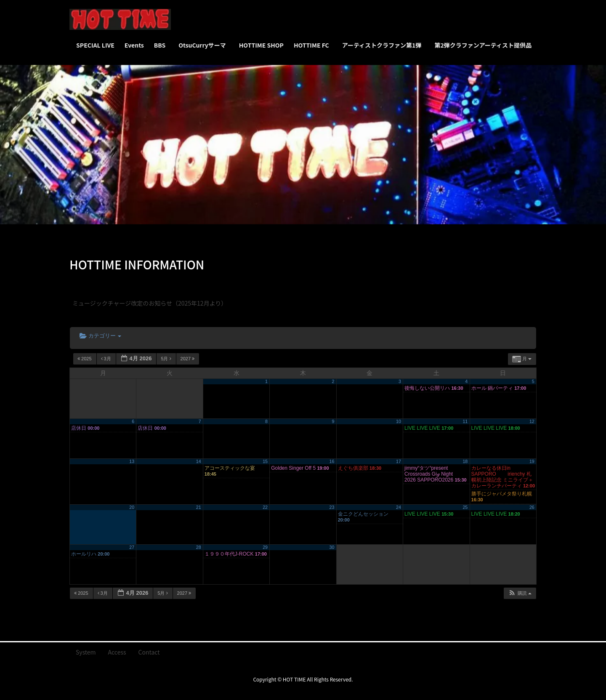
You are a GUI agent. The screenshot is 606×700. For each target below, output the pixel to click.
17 (399, 461)
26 (532, 507)
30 (332, 547)
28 (199, 547)
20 (132, 507)
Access (117, 652)
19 (532, 461)
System (86, 652)
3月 (107, 359)
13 (132, 461)
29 (265, 547)
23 (332, 507)
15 (265, 461)
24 (399, 507)
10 (399, 421)
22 (265, 507)
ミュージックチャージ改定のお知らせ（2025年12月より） (150, 303)
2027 (188, 359)
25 (465, 507)
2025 (85, 359)
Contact (149, 652)
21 (199, 507)
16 (332, 461)
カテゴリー (100, 336)
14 (199, 461)
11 (465, 421)
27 (132, 547)
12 (532, 421)
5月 (166, 359)
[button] (520, 593)
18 (465, 461)
